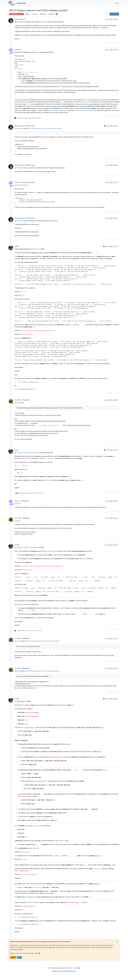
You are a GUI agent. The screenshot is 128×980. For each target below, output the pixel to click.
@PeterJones (31, 126)
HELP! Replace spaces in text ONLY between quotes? (45, 128)
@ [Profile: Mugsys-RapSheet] (21, 185)
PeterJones (18, 50)
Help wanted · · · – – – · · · (16, 14)
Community (21, 3)
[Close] (117, 942)
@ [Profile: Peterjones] (35, 249)
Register (13, 957)
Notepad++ (70, 968)
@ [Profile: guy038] (18, 403)
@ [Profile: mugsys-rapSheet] (23, 453)
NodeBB (62, 971)
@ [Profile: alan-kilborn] (34, 547)
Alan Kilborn (18, 400)
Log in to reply (114, 14)
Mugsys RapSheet (20, 19)
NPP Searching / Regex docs (57, 110)
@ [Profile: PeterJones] (19, 128)
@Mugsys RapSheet (28, 182)
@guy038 (26, 400)
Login (20, 957)
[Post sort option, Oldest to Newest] (106, 14)
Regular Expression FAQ (85, 110)
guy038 (17, 246)
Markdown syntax (85, 102)
